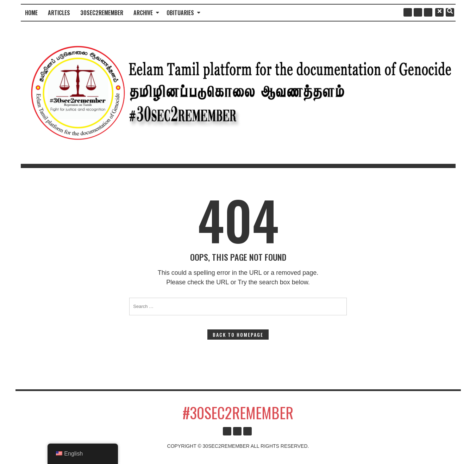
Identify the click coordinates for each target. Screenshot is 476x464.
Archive (143, 13)
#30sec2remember (238, 413)
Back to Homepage (238, 335)
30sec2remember (102, 13)
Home (31, 13)
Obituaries (180, 13)
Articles (59, 13)
